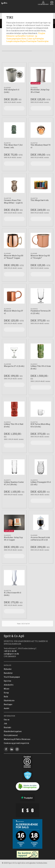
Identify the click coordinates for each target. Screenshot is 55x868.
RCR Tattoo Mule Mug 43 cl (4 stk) (40, 425)
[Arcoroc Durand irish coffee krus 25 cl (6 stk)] (41, 522)
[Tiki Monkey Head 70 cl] (41, 130)
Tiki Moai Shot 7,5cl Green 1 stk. (13, 146)
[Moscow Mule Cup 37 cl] (14, 296)
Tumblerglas (43, 41)
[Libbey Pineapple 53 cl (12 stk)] (41, 467)
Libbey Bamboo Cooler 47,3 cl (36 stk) (14, 483)
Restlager (8, 704)
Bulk (6, 697)
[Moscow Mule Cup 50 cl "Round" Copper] (14, 241)
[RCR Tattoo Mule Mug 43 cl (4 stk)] (41, 409)
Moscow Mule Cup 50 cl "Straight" (40, 257)
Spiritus (7, 681)
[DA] (4, 3)
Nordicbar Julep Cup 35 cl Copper (13, 539)
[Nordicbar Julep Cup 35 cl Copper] (14, 522)
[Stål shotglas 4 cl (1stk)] (14, 75)
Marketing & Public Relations (17, 739)
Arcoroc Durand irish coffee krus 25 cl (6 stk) (40, 540)
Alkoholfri (9, 685)
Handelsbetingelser (13, 731)
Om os (7, 720)
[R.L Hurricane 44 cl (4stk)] (14, 578)
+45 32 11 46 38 (10, 651)
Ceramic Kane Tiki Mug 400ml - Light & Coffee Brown (13, 203)
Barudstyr (8, 673)
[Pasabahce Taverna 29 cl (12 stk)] (41, 296)
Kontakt (7, 727)
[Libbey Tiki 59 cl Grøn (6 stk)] (41, 351)
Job (5, 723)
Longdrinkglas (13, 41)
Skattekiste (9, 700)
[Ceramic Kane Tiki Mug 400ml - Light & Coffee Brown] (14, 185)
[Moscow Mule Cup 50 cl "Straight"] (41, 241)
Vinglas (42, 33)
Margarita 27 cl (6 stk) (14, 366)
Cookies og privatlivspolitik (16, 743)
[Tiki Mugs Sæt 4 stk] (41, 185)
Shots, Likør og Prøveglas (33, 39)
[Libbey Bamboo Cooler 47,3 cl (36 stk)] (14, 467)
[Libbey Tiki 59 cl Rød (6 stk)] (14, 409)
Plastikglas (32, 41)
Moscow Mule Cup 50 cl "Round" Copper (14, 257)
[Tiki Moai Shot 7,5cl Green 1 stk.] (14, 130)
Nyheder (8, 669)
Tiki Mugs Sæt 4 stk (40, 200)
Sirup (6, 693)
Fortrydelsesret (11, 735)
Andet (7, 708)
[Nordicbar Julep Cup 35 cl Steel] (41, 75)
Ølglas (23, 41)
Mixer (7, 689)
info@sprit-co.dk (11, 654)
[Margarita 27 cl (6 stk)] (14, 351)
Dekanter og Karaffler (16, 36)
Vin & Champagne (12, 677)
